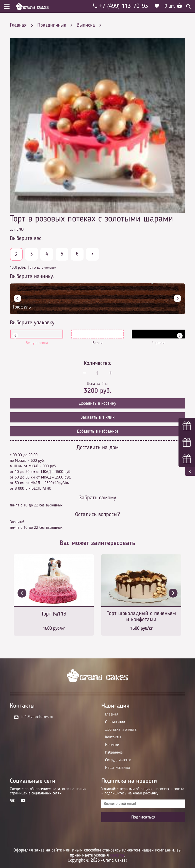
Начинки (112, 745)
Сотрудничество (118, 760)
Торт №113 (54, 614)
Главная (112, 714)
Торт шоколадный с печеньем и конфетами (141, 617)
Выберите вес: (26, 239)
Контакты (113, 737)
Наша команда (118, 768)
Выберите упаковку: (33, 323)
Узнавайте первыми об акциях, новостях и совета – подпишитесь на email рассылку (143, 791)
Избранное (114, 753)
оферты (117, 855)
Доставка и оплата (121, 730)
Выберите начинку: (32, 277)
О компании (115, 722)
